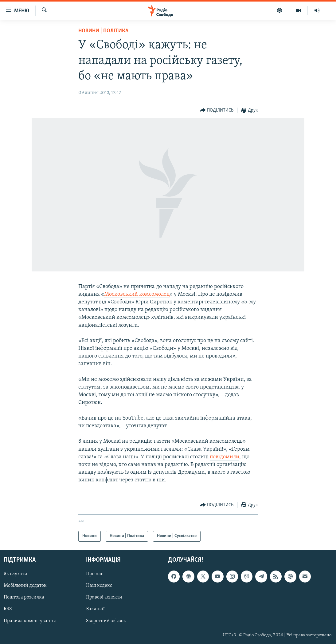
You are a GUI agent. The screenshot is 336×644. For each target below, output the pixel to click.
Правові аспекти (104, 597)
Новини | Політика (103, 31)
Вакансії (95, 609)
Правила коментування (30, 621)
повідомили (225, 457)
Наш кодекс (99, 586)
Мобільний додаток (25, 586)
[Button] (217, 111)
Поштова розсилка (24, 597)
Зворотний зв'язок (106, 621)
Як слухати (16, 574)
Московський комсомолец (137, 294)
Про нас (95, 574)
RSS (8, 609)
